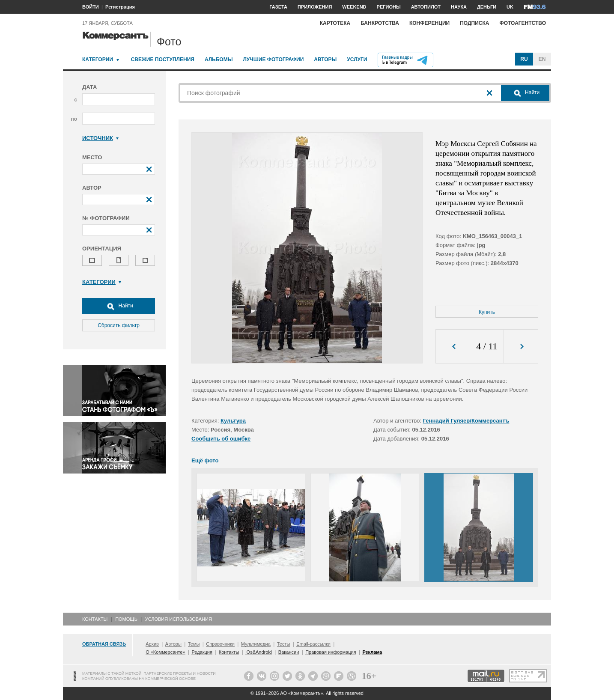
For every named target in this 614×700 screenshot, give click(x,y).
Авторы (325, 60)
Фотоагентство (523, 23)
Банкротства (380, 23)
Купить (487, 312)
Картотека (335, 23)
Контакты (95, 619)
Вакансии (289, 652)
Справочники (220, 644)
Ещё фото (205, 460)
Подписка (474, 23)
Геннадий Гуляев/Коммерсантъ (466, 421)
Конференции (429, 23)
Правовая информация (331, 652)
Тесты (284, 644)
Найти (119, 306)
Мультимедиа (256, 644)
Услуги (357, 60)
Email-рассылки (313, 644)
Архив (152, 644)
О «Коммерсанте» (165, 652)
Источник (100, 138)
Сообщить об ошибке (221, 439)
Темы (194, 644)
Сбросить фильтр (119, 325)
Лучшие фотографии (273, 60)
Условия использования (179, 619)
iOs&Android (259, 652)
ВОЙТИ (91, 7)
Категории (98, 60)
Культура (233, 421)
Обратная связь (104, 644)
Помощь (126, 619)
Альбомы (219, 60)
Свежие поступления (163, 60)
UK (510, 7)
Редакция (202, 652)
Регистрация (120, 7)
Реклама (372, 652)
